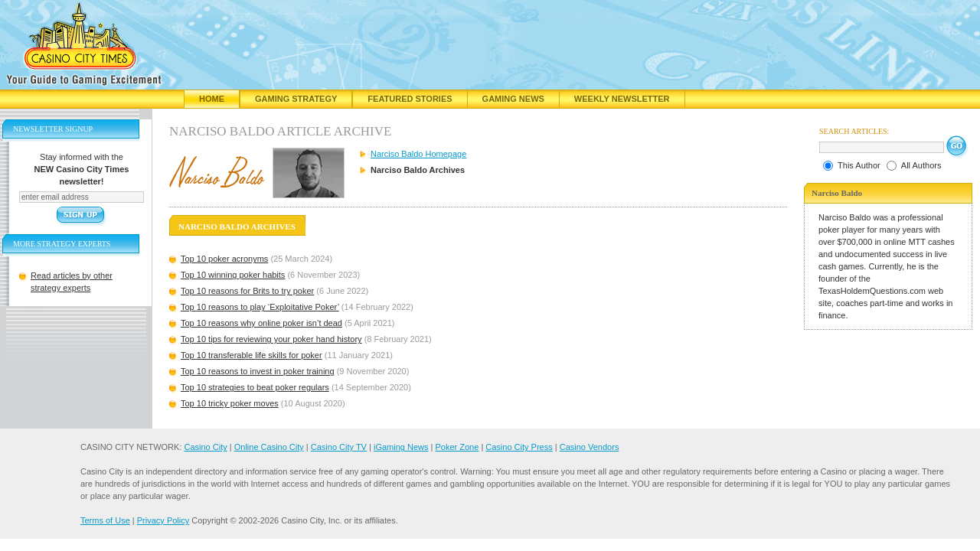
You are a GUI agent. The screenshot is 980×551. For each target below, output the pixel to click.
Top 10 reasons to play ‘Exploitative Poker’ (260, 307)
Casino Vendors (590, 447)
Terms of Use (105, 520)
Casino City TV (339, 447)
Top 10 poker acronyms (224, 259)
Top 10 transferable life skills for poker (252, 355)
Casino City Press (519, 447)
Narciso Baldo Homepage (418, 154)
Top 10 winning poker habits (233, 275)
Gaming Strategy (296, 99)
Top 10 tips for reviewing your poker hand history (271, 339)
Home (212, 99)
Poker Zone (457, 447)
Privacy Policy (163, 520)
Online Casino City (269, 447)
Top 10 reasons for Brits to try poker (247, 291)
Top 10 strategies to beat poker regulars (255, 387)
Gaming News (513, 99)
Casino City (205, 447)
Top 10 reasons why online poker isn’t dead (261, 323)
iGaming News (401, 447)
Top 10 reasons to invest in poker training (258, 371)
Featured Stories (410, 99)
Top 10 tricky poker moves (230, 403)
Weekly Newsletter (622, 99)
